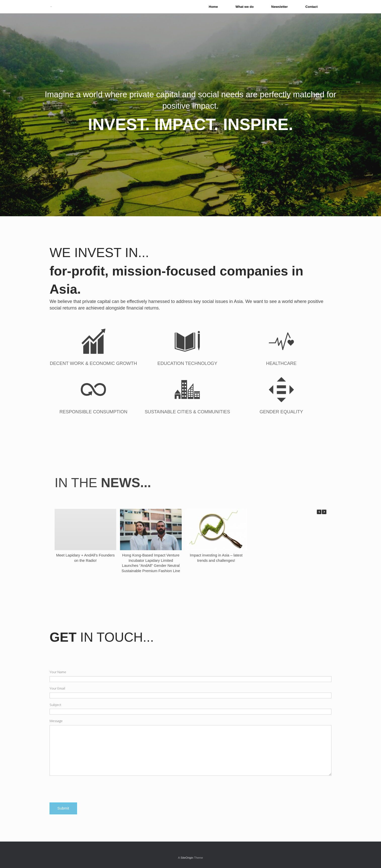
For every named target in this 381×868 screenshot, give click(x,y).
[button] (324, 512)
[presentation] (88, 789)
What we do (245, 7)
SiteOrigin (187, 858)
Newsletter (280, 7)
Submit (63, 808)
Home (213, 7)
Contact (312, 7)
